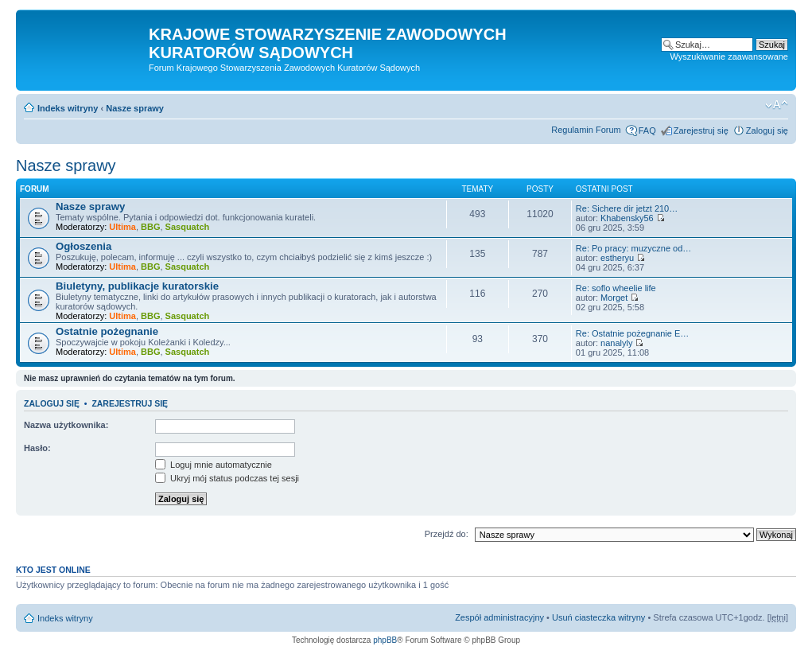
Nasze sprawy (135, 108)
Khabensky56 (627, 218)
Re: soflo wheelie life (616, 288)
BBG (150, 227)
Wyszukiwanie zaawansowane (729, 56)
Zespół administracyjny (499, 617)
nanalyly (616, 343)
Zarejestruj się (701, 130)
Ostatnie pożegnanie (107, 331)
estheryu (617, 258)
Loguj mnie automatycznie (214, 465)
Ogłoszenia (84, 246)
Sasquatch (188, 227)
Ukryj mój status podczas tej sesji (227, 478)
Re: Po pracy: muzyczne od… (634, 248)
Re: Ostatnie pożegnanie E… (632, 333)
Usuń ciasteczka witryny (598, 617)
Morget (614, 298)
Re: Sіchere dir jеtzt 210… (627, 208)
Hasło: (37, 448)
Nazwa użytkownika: (66, 425)
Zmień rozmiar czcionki (777, 105)
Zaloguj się (767, 130)
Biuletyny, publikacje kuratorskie (137, 286)
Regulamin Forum (586, 130)
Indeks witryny (68, 108)
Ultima (122, 227)
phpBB (385, 640)
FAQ (647, 130)
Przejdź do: (447, 534)
